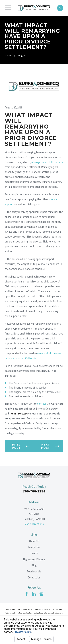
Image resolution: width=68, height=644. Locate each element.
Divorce (34, 553)
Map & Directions (34, 524)
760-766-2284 (34, 491)
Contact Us (34, 577)
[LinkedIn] (34, 594)
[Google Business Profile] (41, 594)
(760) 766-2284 (18, 413)
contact (42, 404)
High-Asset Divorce (34, 559)
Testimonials (34, 571)
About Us (34, 541)
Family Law (34, 547)
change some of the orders (48, 162)
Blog (34, 565)
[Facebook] (27, 594)
